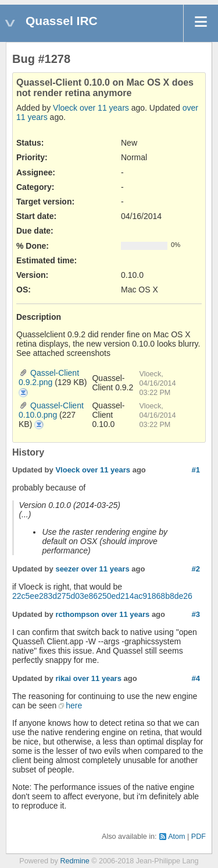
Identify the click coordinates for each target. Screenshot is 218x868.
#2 (196, 569)
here (74, 705)
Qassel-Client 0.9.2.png (49, 377)
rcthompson (77, 614)
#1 (196, 470)
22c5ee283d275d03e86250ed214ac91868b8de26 (102, 596)
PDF (199, 837)
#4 (196, 678)
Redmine (74, 861)
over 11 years (104, 108)
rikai (63, 678)
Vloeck (65, 108)
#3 (196, 614)
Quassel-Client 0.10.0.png (51, 410)
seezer (67, 569)
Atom (176, 837)
